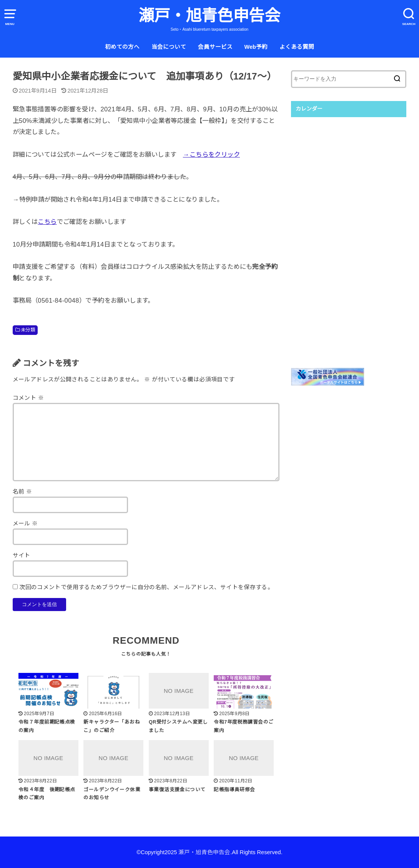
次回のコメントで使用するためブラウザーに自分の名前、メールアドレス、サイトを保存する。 (146, 587)
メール (25, 523)
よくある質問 (297, 47)
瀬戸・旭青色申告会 (209, 16)
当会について (169, 47)
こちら (47, 222)
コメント (28, 398)
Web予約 (256, 47)
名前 (22, 492)
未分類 (28, 330)
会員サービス (215, 47)
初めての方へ (122, 47)
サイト (22, 555)
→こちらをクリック (211, 154)
